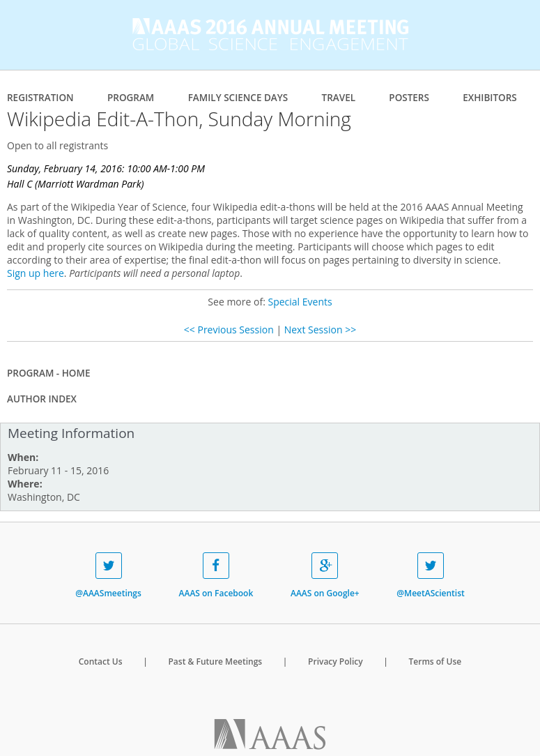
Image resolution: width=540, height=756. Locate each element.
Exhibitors (490, 98)
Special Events (300, 302)
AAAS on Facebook (216, 576)
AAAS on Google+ (325, 576)
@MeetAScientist (430, 576)
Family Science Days (238, 98)
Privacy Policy (335, 661)
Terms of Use (435, 661)
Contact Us (101, 661)
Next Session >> (320, 330)
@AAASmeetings (108, 576)
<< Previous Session (229, 330)
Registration (40, 98)
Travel (339, 98)
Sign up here (36, 273)
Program (131, 98)
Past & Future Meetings (215, 661)
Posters (409, 98)
